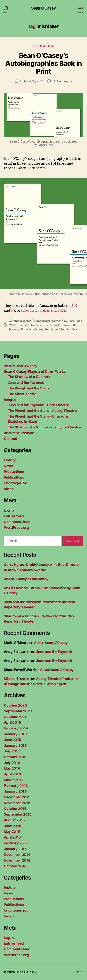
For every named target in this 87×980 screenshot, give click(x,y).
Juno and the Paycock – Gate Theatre (38, 405)
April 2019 (12, 723)
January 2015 (15, 849)
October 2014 (15, 866)
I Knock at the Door (29, 325)
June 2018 (12, 740)
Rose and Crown (32, 329)
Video (9, 489)
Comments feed (17, 522)
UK (75, 306)
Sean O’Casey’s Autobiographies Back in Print (43, 63)
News (8, 466)
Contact (10, 439)
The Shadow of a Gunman (29, 377)
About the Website (19, 433)
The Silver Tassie (22, 394)
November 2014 (17, 860)
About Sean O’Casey (21, 366)
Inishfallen (50, 325)
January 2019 (15, 734)
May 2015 (12, 832)
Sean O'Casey (44, 8)
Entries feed (14, 516)
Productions (14, 472)
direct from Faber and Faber (44, 310)
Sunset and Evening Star (61, 329)
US (13, 310)
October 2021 (15, 717)
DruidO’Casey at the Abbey (26, 579)
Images (10, 400)
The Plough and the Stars (28, 388)
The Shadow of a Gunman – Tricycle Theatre (44, 427)
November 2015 (17, 803)
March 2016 (14, 780)
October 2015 (15, 809)
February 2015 (16, 843)
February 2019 (16, 728)
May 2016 (12, 768)
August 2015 (14, 820)
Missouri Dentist (17, 679)
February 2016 (16, 786)
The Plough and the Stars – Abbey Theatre (42, 411)
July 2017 (12, 751)
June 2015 (12, 826)
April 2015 (12, 837)
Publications (43, 46)
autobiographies (20, 321)
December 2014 (17, 855)
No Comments (62, 81)
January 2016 (15, 791)
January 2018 (15, 745)
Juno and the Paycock (26, 382)
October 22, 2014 (32, 81)
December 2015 (17, 797)
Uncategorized (16, 483)
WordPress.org (16, 528)
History (10, 460)
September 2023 (18, 711)
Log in (9, 510)
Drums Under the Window (50, 321)
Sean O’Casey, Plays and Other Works (35, 372)
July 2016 (12, 763)
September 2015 (18, 814)
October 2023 (15, 705)
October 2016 (15, 757)
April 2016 (12, 774)
